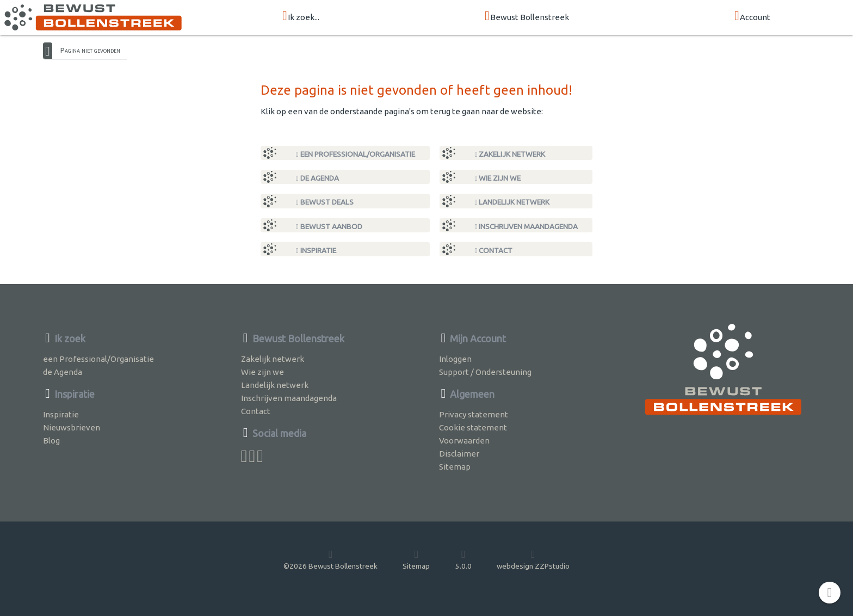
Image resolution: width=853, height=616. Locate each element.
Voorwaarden (464, 441)
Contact (494, 250)
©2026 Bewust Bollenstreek (330, 559)
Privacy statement (474, 414)
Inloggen (455, 359)
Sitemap (455, 467)
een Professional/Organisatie (356, 154)
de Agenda (317, 178)
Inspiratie (316, 250)
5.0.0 (463, 559)
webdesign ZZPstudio (533, 559)
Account (752, 17)
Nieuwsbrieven (72, 427)
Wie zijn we (498, 178)
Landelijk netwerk (512, 202)
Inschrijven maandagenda (527, 226)
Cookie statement (473, 427)
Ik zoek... (301, 17)
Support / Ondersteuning (485, 372)
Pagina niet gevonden (90, 50)
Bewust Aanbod (329, 226)
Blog (51, 441)
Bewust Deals (325, 202)
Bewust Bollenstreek (527, 17)
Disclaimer (459, 454)
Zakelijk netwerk (510, 154)
